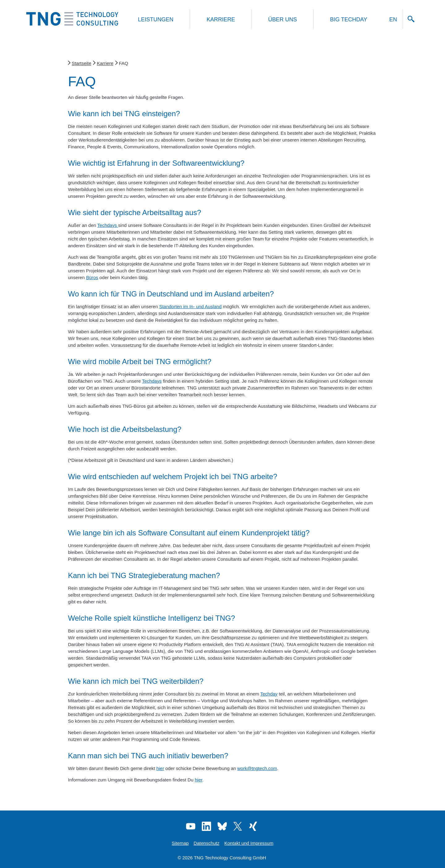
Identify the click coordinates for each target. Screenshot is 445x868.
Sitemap (180, 843)
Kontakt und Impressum (249, 843)
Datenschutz (207, 843)
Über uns (283, 19)
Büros (92, 277)
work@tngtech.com (257, 768)
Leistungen (156, 19)
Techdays (108, 225)
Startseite (81, 63)
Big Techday (349, 19)
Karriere (221, 19)
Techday (269, 694)
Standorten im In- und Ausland (190, 306)
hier (160, 768)
